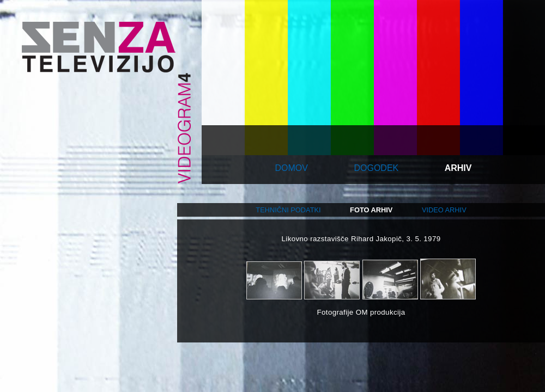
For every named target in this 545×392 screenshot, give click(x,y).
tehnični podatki (288, 210)
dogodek (376, 168)
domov (292, 168)
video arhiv (444, 210)
